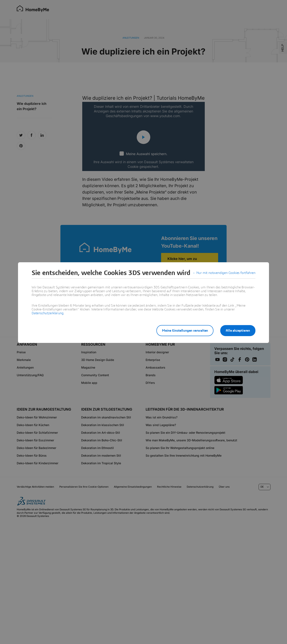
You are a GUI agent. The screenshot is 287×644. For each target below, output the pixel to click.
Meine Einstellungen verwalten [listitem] (185, 331)
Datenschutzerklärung (48, 313)
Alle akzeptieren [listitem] (238, 331)
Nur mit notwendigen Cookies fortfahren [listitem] (226, 273)
